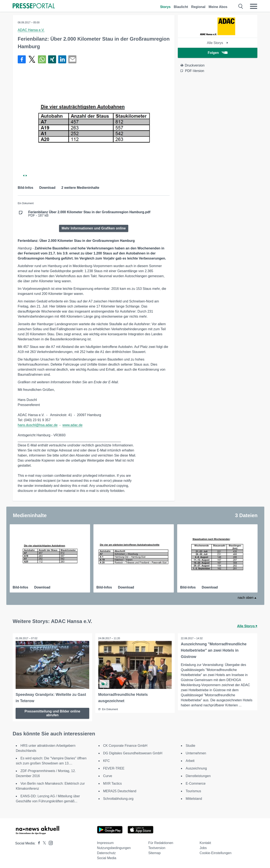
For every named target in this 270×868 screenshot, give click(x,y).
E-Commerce (196, 783)
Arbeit (190, 761)
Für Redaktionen (161, 843)
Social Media (107, 858)
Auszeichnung (196, 768)
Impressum (105, 843)
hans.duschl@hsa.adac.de (38, 425)
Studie (190, 745)
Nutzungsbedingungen (114, 848)
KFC (107, 761)
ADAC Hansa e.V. (31, 30)
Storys (165, 7)
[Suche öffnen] (241, 6)
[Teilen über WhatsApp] (42, 59)
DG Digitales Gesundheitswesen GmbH (133, 753)
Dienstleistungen (198, 776)
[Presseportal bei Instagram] (49, 842)
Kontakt (205, 843)
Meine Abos (218, 7)
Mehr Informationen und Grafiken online (94, 228)
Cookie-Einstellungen (215, 853)
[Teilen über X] (32, 59)
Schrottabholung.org (118, 798)
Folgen (218, 53)
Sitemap (155, 853)
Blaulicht (181, 7)
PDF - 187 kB (89, 214)
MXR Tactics (113, 783)
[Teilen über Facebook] (22, 59)
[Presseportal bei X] (43, 843)
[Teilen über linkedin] (62, 59)
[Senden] (72, 59)
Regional (198, 7)
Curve (108, 776)
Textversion (157, 848)
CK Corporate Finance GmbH (125, 745)
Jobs (203, 848)
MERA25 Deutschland (120, 791)
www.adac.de (72, 425)
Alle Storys (218, 43)
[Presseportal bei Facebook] (38, 843)
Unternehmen (196, 753)
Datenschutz (106, 853)
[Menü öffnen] (254, 6)
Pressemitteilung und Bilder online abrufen (52, 713)
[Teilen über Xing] (52, 59)
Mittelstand (194, 798)
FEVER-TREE (114, 768)
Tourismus (193, 791)
